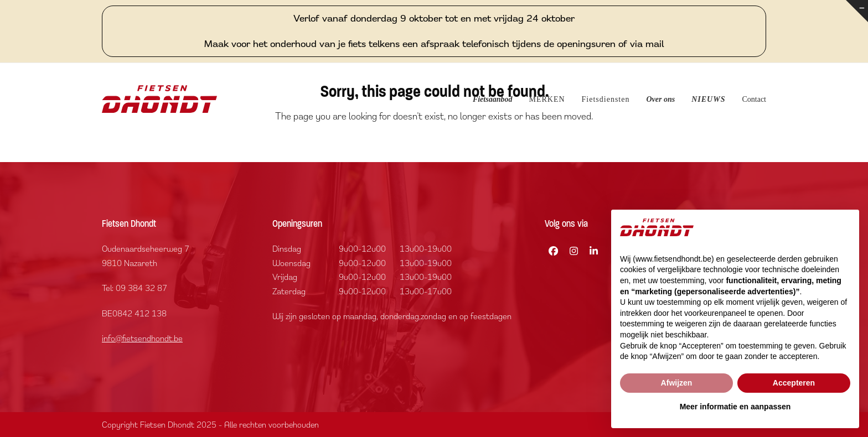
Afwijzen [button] (677, 383)
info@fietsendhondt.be (142, 338)
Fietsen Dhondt (167, 425)
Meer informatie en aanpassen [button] (735, 407)
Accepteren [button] (794, 383)
